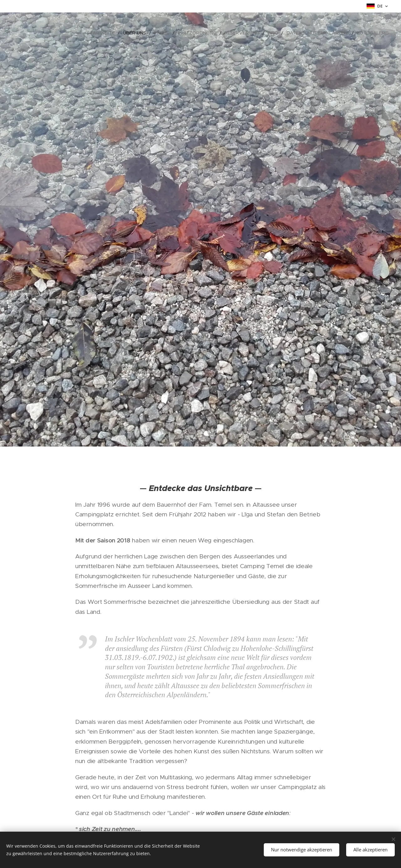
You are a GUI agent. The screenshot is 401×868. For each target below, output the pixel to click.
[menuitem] (124, 33)
